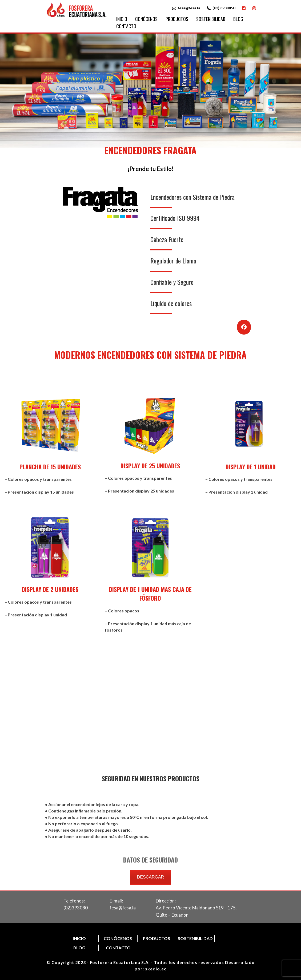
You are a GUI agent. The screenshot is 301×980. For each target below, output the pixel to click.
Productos (177, 19)
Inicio (122, 19)
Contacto (126, 26)
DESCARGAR (151, 877)
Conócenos (146, 19)
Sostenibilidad (211, 19)
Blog (238, 19)
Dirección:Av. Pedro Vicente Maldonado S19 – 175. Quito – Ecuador (196, 908)
